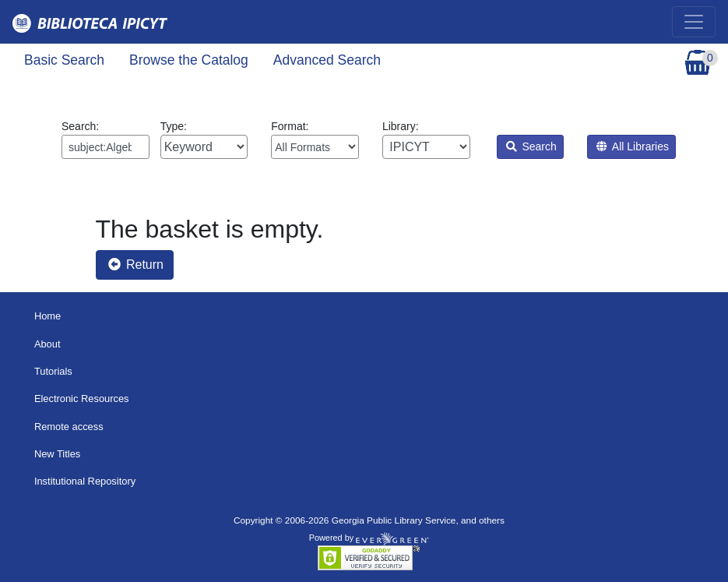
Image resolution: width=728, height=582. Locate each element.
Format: (315, 139)
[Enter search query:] (106, 147)
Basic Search (64, 60)
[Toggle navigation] (694, 22)
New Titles (57, 454)
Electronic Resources (82, 399)
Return (136, 265)
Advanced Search (327, 60)
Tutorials (53, 371)
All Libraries (633, 146)
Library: (426, 139)
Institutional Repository (85, 481)
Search (531, 146)
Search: (106, 139)
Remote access (69, 427)
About (47, 344)
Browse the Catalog (189, 60)
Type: (204, 139)
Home (47, 316)
